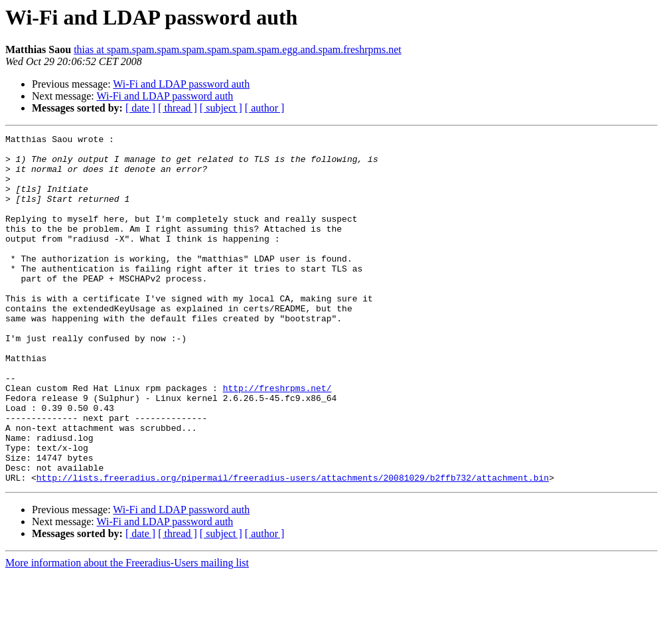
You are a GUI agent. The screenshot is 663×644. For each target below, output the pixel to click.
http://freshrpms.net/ (277, 440)
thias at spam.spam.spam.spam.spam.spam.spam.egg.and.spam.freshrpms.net (238, 49)
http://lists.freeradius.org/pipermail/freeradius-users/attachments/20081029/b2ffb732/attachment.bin (293, 547)
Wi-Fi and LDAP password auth (181, 84)
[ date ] (140, 108)
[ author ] (265, 108)
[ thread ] (178, 108)
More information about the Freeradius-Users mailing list (127, 632)
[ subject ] (221, 108)
